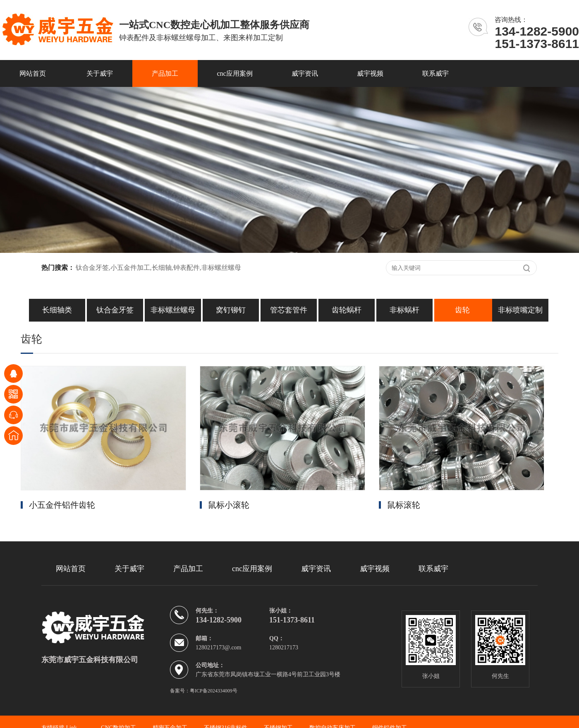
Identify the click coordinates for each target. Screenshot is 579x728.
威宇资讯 (305, 73)
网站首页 (33, 73)
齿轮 (462, 310)
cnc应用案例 (235, 73)
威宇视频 (370, 73)
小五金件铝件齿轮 (62, 505)
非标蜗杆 (404, 310)
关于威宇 (100, 73)
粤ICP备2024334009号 (214, 691)
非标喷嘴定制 (520, 310)
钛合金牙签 (115, 310)
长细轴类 (57, 310)
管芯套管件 (289, 310)
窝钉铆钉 (231, 310)
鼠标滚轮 (404, 505)
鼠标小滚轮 (229, 505)
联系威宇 (435, 73)
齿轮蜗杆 (347, 310)
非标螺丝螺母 (173, 310)
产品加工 (165, 73)
